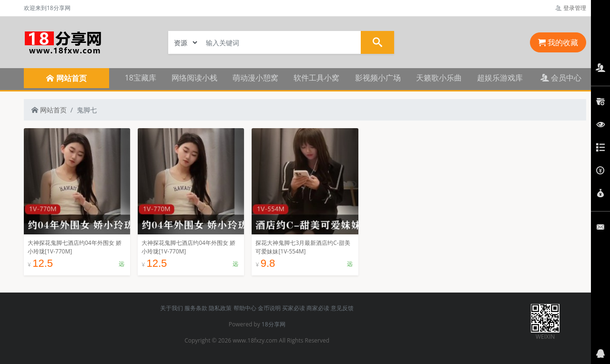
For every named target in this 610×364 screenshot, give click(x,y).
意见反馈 (342, 308)
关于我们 (172, 308)
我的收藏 (558, 42)
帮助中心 (245, 308)
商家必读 (318, 308)
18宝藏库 (141, 78)
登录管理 (571, 8)
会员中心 (561, 78)
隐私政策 (220, 308)
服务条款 (196, 308)
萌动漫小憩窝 (255, 78)
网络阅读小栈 (194, 78)
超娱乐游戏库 (500, 78)
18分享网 (274, 324)
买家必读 (294, 308)
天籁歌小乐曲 (439, 78)
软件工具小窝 (316, 78)
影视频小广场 (378, 78)
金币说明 (269, 308)
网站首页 (49, 110)
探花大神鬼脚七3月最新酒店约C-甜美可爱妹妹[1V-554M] (303, 247)
